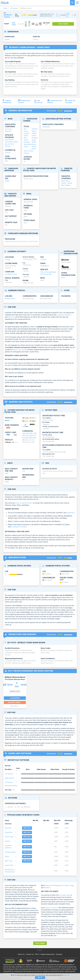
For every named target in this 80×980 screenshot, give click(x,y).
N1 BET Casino (34, 143)
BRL (27, 438)
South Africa (66, 181)
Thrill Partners (10, 140)
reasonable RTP (15, 919)
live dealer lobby (65, 895)
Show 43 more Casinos (28, 152)
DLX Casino (26, 130)
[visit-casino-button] (14, 24)
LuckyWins (60, 315)
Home (5, 8)
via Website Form (11, 274)
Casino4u (27, 142)
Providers (9, 770)
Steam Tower (9, 837)
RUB (34, 438)
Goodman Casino (35, 139)
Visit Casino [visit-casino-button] (63, 24)
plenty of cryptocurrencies (24, 503)
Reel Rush (8, 828)
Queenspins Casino (27, 146)
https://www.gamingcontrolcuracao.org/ (48, 273)
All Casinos (14, 8)
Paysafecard (70, 513)
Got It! (40, 978)
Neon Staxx (9, 861)
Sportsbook (46, 127)
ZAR (35, 434)
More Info (67, 975)
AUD (27, 436)
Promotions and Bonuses (55, 102)
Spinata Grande (10, 852)
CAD (24, 434)
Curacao (7, 40)
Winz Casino (26, 139)
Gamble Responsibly (48, 954)
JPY (35, 436)
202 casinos (58, 15)
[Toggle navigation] (77, 3)
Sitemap (59, 954)
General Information (7, 102)
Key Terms (15, 706)
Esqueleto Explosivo (8, 847)
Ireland (64, 183)
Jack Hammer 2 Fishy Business (10, 871)
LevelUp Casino (26, 135)
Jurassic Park (9, 865)
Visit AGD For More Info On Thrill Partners (11, 144)
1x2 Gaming (9, 782)
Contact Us (30, 954)
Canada (70, 183)
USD (24, 436)
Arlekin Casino (34, 135)
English (7, 181)
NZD (31, 436)
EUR (27, 434)
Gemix (7, 857)
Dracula (7, 841)
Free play (27, 828)
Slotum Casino (34, 148)
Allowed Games (15, 703)
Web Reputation (38, 102)
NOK (31, 434)
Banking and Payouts (24, 102)
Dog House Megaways (53, 886)
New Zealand (66, 185)
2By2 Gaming (9, 778)
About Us (21, 954)
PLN (24, 438)
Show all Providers (11, 786)
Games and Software (70, 102)
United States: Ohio (68, 15)
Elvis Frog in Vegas (67, 886)
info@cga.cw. (45, 266)
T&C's (37, 954)
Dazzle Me (8, 832)
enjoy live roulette (51, 908)
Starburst (47, 888)
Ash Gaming (9, 774)
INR (23, 440)
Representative (10, 299)
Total (18, 769)
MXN (31, 438)
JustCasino (11, 317)
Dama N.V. (8, 131)
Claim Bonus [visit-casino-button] (15, 698)
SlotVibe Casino (35, 130)
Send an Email (28, 202)
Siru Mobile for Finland (19, 527)
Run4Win (68, 315)
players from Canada (20, 350)
